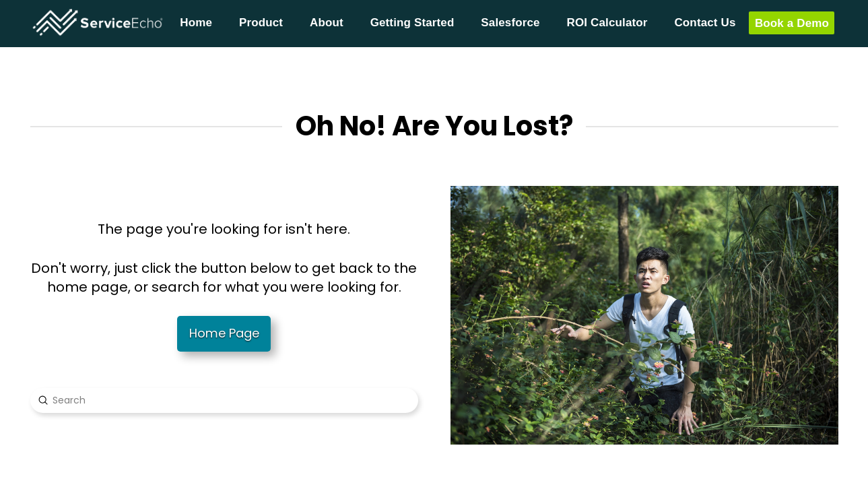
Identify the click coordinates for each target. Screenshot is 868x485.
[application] (864, 482)
